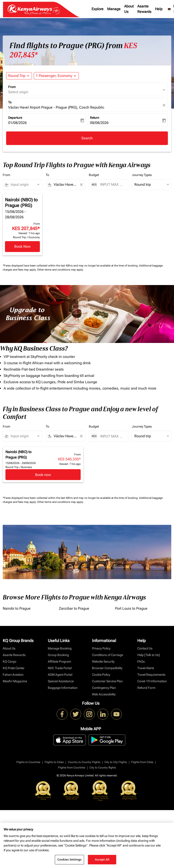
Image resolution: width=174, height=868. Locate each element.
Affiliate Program (59, 661)
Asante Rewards (144, 9)
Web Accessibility (104, 694)
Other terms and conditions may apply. (60, 270)
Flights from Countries (72, 768)
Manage (114, 9)
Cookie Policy (101, 675)
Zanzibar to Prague (74, 608)
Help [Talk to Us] (149, 655)
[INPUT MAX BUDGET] (112, 184)
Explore (98, 9)
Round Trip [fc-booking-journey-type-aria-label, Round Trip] (17, 76)
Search (87, 138)
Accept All (102, 859)
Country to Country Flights (84, 762)
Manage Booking (60, 648)
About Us (129, 9)
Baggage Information (63, 688)
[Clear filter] (81, 185)
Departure (15, 118)
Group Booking (58, 655)
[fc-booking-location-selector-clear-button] (165, 105)
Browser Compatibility (107, 668)
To (10, 102)
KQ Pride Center (14, 668)
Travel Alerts (146, 668)
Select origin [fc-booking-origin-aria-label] (18, 92)
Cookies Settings (69, 859)
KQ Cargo (10, 661)
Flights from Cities (142, 762)
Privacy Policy (101, 648)
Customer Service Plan (107, 681)
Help (159, 9)
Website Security (103, 661)
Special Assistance (61, 681)
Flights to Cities (54, 762)
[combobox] (24, 185)
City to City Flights (116, 762)
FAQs (141, 661)
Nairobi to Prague (17, 608)
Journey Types (142, 175)
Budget (94, 175)
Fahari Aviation (13, 675)
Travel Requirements (151, 675)
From (12, 87)
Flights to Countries (28, 762)
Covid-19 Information (152, 681)
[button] (56, 76)
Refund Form (146, 688)
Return (95, 118)
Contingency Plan (104, 688)
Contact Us (145, 648)
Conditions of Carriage (108, 655)
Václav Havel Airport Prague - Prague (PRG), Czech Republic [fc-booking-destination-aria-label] (56, 107)
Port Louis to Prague (131, 608)
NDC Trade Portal (60, 668)
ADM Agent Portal (60, 675)
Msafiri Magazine (15, 681)
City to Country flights (103, 768)
